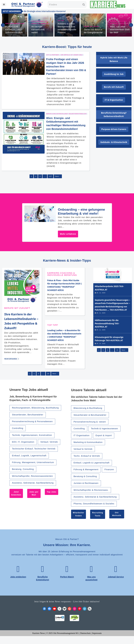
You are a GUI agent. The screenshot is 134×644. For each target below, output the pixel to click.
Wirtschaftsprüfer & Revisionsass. (93, 496)
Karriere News (38, 641)
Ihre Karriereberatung (15, 24)
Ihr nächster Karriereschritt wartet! (38, 30)
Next (58, 175)
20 (48, 376)
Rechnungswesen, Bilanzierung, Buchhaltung (30, 412)
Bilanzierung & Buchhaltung (89, 411)
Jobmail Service (116, 584)
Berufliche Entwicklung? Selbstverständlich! (67, 113)
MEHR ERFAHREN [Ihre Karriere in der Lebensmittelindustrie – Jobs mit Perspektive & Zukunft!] (12, 362)
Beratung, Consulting (24, 485)
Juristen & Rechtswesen (87, 489)
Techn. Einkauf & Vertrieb (88, 461)
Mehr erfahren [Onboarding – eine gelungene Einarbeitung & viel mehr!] (68, 233)
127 (50, 175)
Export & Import (106, 439)
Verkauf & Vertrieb (84, 454)
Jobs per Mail (34, 510)
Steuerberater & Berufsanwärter (91, 418)
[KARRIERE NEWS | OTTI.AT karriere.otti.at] (108, 4)
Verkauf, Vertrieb (22, 456)
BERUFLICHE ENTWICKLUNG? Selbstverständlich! (14, 30)
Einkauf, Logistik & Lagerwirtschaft (93, 468)
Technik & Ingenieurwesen (107, 432)
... (45, 175)
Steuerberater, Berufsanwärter (29, 421)
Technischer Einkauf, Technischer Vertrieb (36, 464)
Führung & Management (87, 475)
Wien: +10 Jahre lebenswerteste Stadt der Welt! (120, 30)
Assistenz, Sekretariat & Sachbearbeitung (97, 503)
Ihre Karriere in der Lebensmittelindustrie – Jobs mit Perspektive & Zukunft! (21, 322)
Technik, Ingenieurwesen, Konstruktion (34, 442)
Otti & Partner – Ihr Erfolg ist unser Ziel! (41, 22)
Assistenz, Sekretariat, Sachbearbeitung (35, 499)
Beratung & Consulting (86, 482)
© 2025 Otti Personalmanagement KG (62, 641)
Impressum (98, 641)
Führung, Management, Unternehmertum (35, 478)
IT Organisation (82, 439)
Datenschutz (86, 641)
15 (117, 357)
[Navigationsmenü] (4, 4)
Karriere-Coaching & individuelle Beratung (119, 22)
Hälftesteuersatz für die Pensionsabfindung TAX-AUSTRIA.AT (108, 329)
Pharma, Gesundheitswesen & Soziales (96, 510)
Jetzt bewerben (16, 510)
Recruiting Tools (98, 521)
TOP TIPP (61, 21)
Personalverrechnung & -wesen (91, 425)
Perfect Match (67, 584)
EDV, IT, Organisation (24, 449)
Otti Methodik (117, 521)
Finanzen (112, 475)
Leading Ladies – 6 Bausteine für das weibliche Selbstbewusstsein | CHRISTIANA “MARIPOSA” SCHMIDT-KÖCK (65, 336)
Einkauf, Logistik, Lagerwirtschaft (31, 471)
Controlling (18, 435)
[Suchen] (64, 4)
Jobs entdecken (18, 584)
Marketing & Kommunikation (89, 446)
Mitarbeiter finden (79, 521)
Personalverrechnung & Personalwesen (34, 428)
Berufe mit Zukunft (92, 27)
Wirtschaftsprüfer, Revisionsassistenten (34, 492)
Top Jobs (52, 508)
